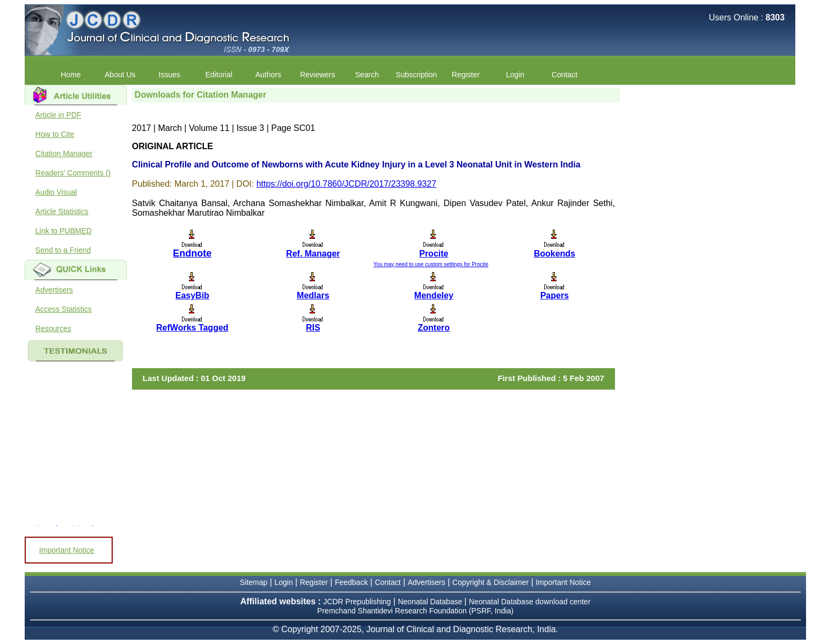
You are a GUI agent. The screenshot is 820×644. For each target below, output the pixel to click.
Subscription (416, 75)
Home (71, 75)
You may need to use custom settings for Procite (431, 264)
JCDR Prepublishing (357, 602)
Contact (565, 75)
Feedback (351, 582)
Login (515, 75)
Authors (268, 75)
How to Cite (55, 134)
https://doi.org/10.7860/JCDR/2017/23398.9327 (346, 184)
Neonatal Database (431, 602)
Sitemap (254, 582)
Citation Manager (64, 153)
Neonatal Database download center (530, 602)
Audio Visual (56, 192)
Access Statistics (64, 309)
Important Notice (67, 550)
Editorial (219, 75)
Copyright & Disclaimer (490, 582)
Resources (53, 328)
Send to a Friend (63, 250)
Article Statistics (62, 211)
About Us (120, 75)
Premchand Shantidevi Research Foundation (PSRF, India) (415, 611)
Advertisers (54, 290)
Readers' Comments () (73, 173)
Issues (170, 75)
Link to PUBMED (64, 231)
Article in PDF (58, 115)
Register (466, 75)
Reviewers (317, 75)
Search (367, 75)
